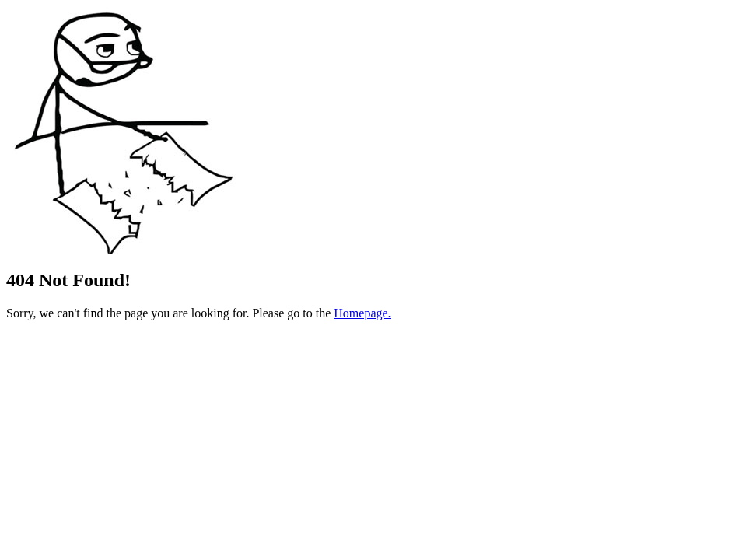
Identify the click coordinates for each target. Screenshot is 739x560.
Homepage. (362, 313)
